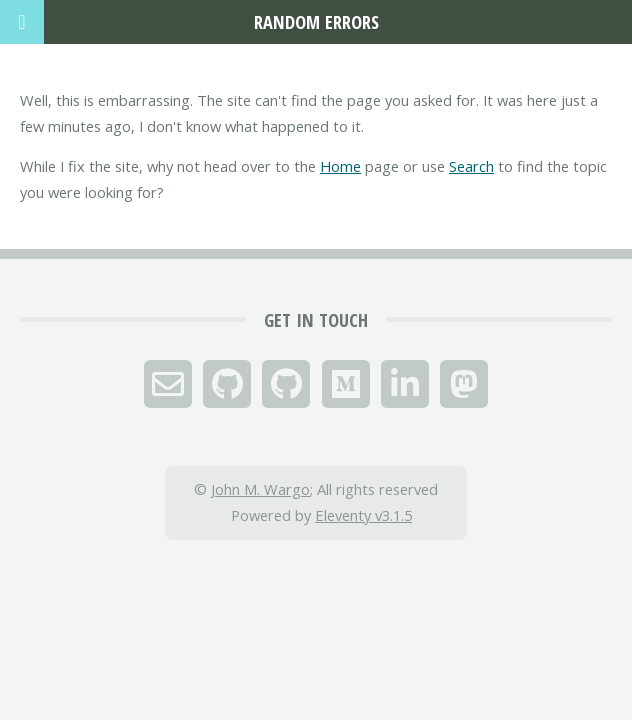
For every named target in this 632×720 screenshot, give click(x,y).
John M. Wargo (260, 489)
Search (471, 166)
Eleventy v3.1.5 (363, 515)
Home (340, 166)
